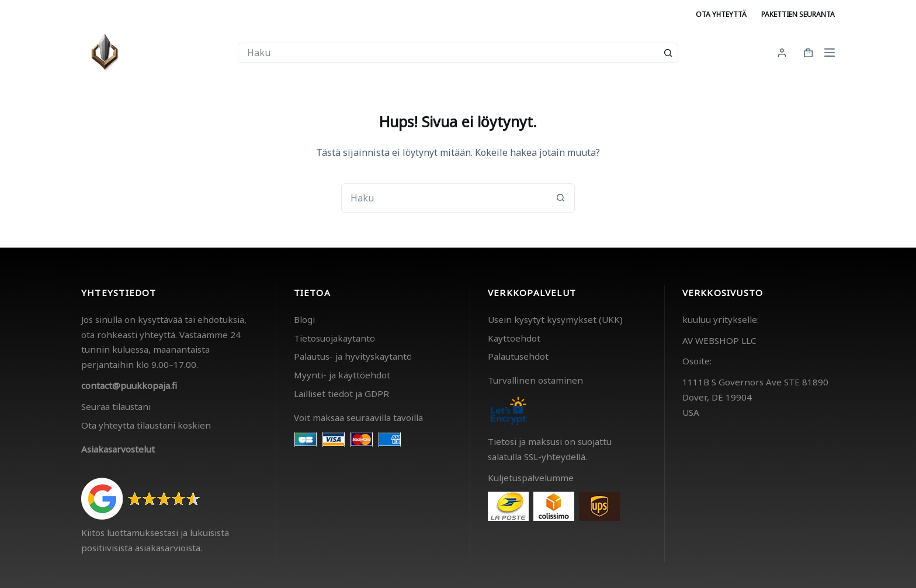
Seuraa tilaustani (116, 406)
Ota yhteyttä (721, 14)
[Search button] (668, 53)
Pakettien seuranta (798, 14)
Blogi (304, 319)
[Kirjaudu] (782, 53)
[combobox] (448, 53)
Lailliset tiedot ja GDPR (341, 394)
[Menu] (830, 53)
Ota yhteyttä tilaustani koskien (146, 425)
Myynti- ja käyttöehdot (342, 375)
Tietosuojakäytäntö (334, 338)
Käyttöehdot (514, 338)
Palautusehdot (518, 356)
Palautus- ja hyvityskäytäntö (353, 356)
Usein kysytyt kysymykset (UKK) (555, 319)
